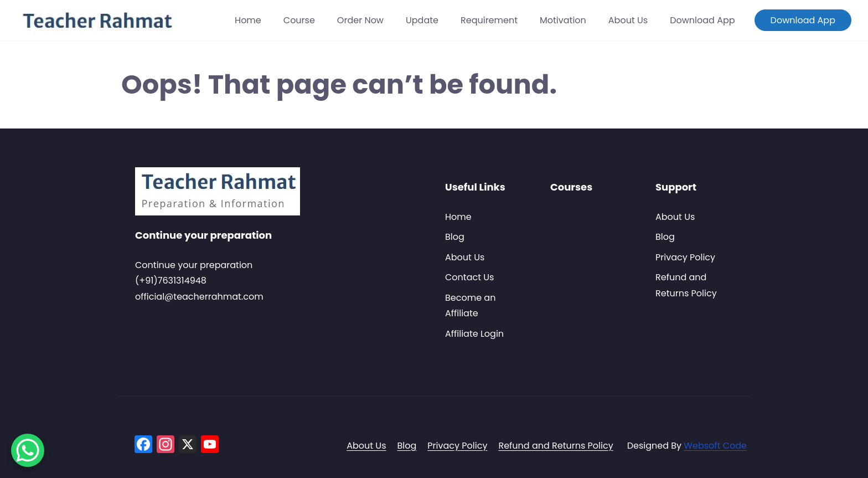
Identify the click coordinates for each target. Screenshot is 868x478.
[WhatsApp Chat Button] (28, 450)
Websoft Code (715, 446)
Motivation (563, 20)
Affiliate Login (474, 334)
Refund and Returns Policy (556, 446)
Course (299, 20)
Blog (455, 237)
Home (248, 20)
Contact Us (469, 277)
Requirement (489, 20)
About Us (628, 20)
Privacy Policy (685, 257)
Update (422, 20)
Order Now (360, 20)
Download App (702, 20)
